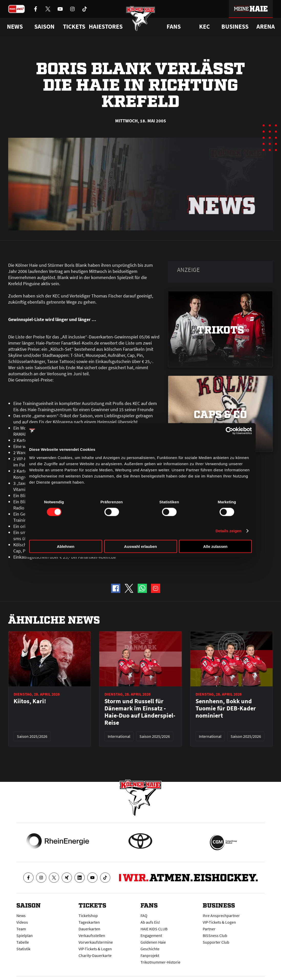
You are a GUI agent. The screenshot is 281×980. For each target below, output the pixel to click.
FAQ (144, 915)
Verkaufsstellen (92, 935)
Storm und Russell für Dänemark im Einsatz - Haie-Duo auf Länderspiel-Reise (140, 712)
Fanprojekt (150, 955)
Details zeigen (228, 531)
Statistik (23, 949)
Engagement (151, 935)
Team (21, 929)
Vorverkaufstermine (96, 942)
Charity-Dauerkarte (95, 955)
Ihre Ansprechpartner (221, 915)
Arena (266, 27)
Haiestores (106, 27)
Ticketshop (88, 915)
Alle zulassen (215, 546)
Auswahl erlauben (140, 546)
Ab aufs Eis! (150, 922)
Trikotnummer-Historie (160, 962)
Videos (22, 922)
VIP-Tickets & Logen (95, 949)
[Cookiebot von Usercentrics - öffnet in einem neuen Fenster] (229, 431)
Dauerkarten (89, 929)
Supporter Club (216, 942)
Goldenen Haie (153, 942)
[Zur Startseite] (141, 21)
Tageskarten (89, 922)
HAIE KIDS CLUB (154, 929)
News (21, 915)
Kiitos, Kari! (30, 701)
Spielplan (25, 935)
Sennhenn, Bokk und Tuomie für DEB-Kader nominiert (226, 708)
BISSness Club (215, 935)
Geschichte (150, 949)
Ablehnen (66, 546)
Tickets (74, 27)
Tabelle (23, 942)
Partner (209, 929)
